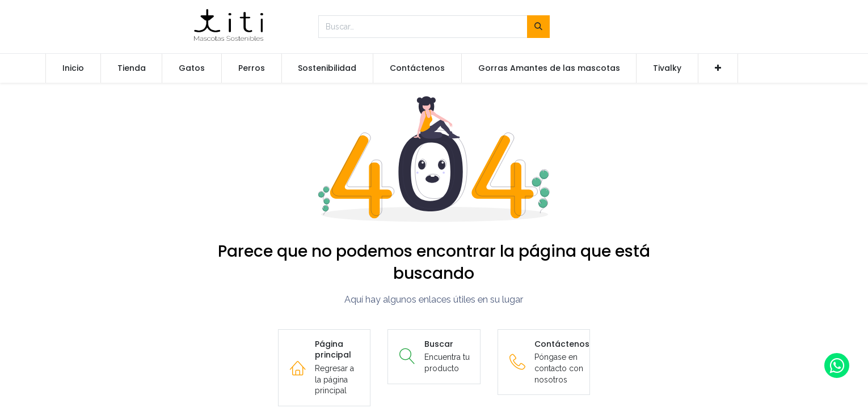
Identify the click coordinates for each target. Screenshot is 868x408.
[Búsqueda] (538, 27)
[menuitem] (73, 69)
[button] (718, 69)
